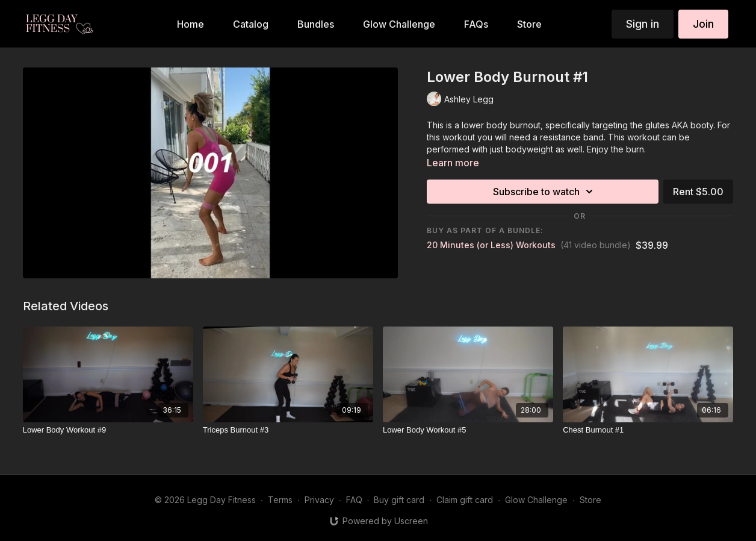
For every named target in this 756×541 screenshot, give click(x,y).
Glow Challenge (536, 500)
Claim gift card (465, 500)
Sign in (643, 24)
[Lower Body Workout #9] (108, 430)
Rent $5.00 (698, 192)
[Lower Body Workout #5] (468, 430)
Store (590, 500)
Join (703, 24)
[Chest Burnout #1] (648, 430)
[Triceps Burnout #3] (288, 430)
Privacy (319, 500)
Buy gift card (399, 500)
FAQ (354, 500)
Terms (280, 500)
